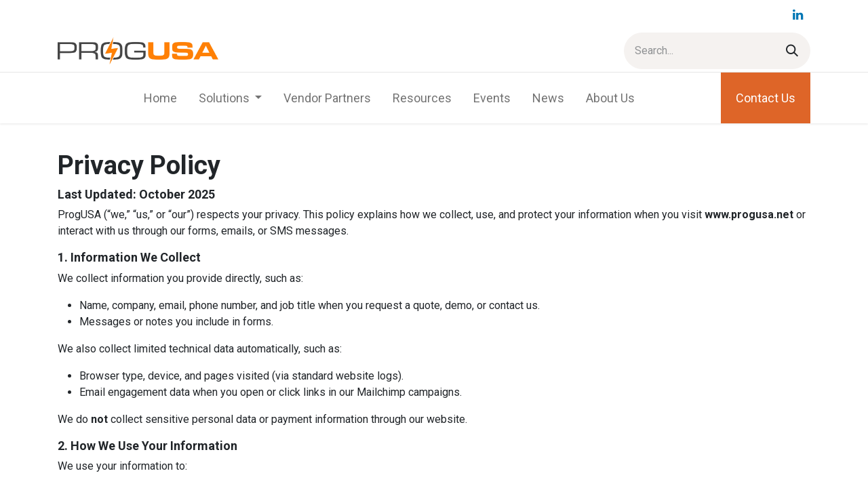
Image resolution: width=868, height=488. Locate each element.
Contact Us (766, 98)
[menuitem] (160, 98)
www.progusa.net (749, 215)
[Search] (792, 51)
